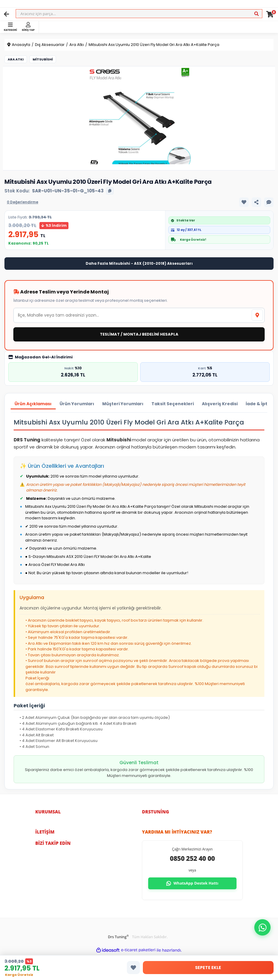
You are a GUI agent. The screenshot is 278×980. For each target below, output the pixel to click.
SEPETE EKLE (208, 968)
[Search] (139, 14)
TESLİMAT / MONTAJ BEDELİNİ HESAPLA (139, 334)
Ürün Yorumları (78, 404)
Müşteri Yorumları (125, 404)
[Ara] (256, 14)
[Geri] (7, 14)
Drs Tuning (118, 937)
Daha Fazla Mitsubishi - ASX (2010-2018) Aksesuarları (139, 263)
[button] (262, 927)
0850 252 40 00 (192, 859)
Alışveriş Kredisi (224, 404)
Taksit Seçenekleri (176, 404)
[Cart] (270, 14)
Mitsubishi (43, 59)
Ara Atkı (16, 59)
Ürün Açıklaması (34, 404)
